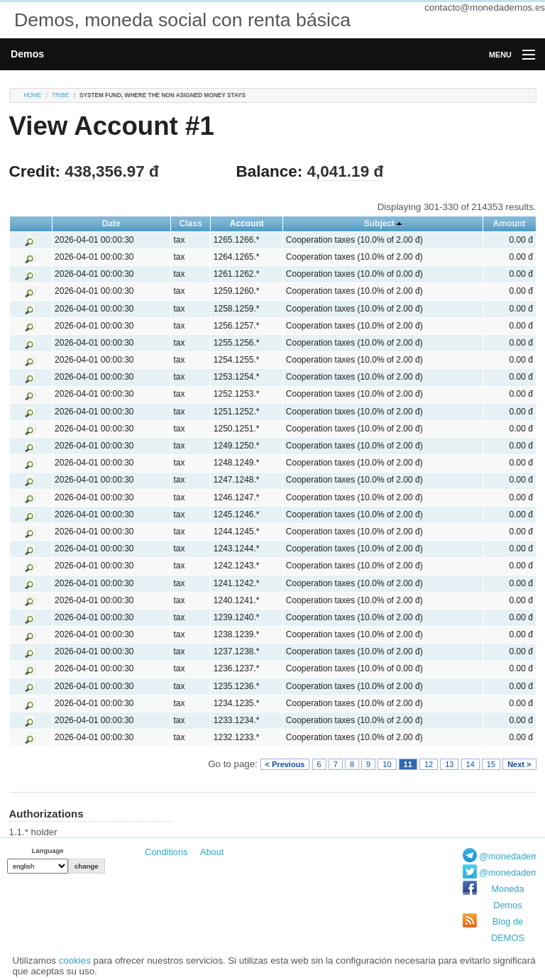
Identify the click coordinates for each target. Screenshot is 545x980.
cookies (75, 960)
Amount (509, 224)
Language (47, 850)
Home (33, 95)
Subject (379, 224)
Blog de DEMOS (508, 930)
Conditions (166, 852)
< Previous (285, 764)
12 (429, 764)
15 (491, 764)
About (212, 852)
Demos (27, 54)
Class (191, 224)
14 (470, 764)
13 (449, 764)
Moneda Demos (507, 897)
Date (111, 224)
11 (408, 764)
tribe (60, 95)
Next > (519, 764)
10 (387, 764)
